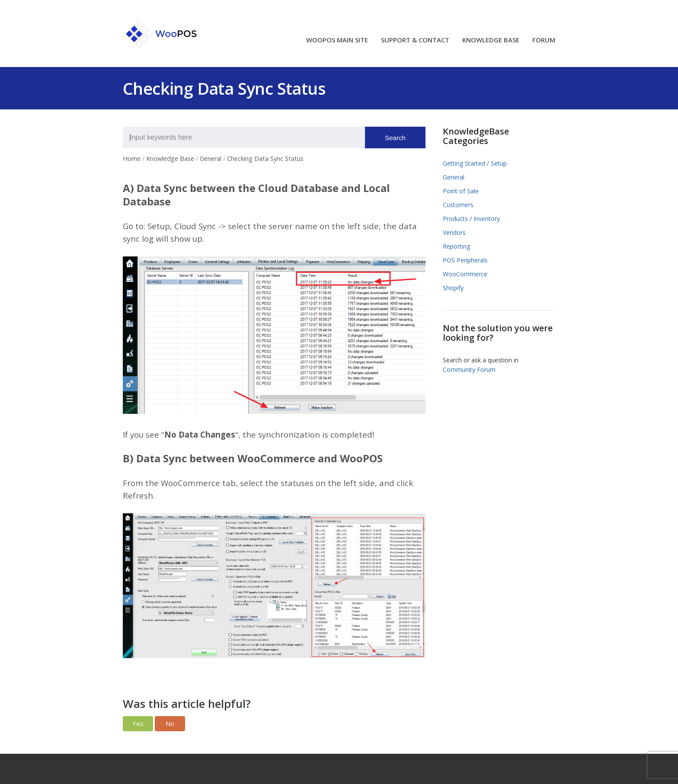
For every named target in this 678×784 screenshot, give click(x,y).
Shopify (453, 288)
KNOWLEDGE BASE (491, 40)
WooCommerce (465, 274)
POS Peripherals (465, 260)
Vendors (454, 232)
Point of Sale (461, 191)
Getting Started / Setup (475, 163)
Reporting (456, 246)
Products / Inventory (471, 219)
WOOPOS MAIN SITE (337, 40)
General (454, 177)
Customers (458, 205)
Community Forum (469, 370)
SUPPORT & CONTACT (415, 40)
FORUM (544, 40)
